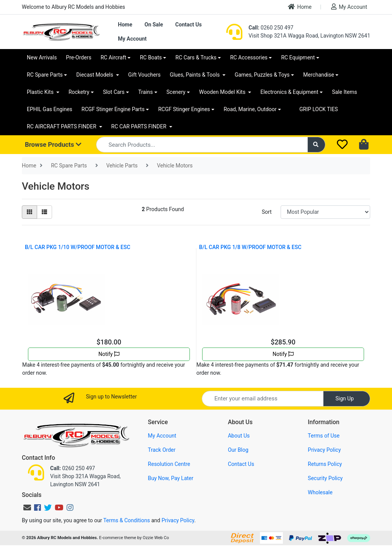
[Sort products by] (325, 212)
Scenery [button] (176, 92)
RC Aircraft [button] (114, 57)
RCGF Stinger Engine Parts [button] (113, 109)
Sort (267, 212)
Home (300, 7)
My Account (349, 7)
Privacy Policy (324, 450)
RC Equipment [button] (298, 57)
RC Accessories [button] (249, 57)
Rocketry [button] (79, 92)
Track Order (162, 450)
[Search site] (317, 145)
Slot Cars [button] (114, 92)
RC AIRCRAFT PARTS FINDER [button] (62, 126)
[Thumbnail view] (29, 212)
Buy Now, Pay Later (171, 478)
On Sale (154, 25)
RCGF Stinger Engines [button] (184, 109)
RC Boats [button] (151, 57)
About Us (239, 436)
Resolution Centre (169, 464)
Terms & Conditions (127, 520)
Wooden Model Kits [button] (223, 92)
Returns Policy (325, 464)
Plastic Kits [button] (41, 92)
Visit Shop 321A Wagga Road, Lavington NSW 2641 (309, 36)
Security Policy (325, 478)
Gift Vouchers (145, 75)
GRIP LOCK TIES (319, 109)
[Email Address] (263, 399)
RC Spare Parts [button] (45, 75)
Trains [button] (145, 92)
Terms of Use (324, 436)
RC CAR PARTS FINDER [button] (140, 126)
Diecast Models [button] (95, 75)
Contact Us (189, 25)
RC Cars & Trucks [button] (196, 57)
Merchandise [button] (319, 75)
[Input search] (202, 145)
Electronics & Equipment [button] (289, 92)
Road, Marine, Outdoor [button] (250, 109)
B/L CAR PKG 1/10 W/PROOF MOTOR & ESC (78, 247)
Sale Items (345, 92)
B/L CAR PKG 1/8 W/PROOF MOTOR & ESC (250, 247)
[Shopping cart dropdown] (365, 145)
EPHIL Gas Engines (50, 109)
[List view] (44, 212)
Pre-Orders (78, 57)
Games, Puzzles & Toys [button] (262, 75)
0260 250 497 (271, 28)
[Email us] (27, 508)
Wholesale (320, 492)
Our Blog (238, 450)
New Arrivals (42, 57)
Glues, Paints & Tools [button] (195, 75)
